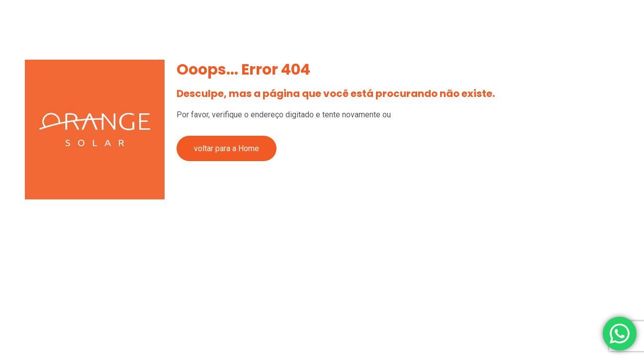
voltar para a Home (227, 148)
